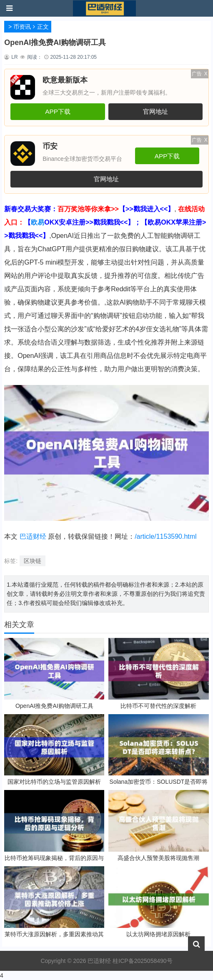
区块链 (33, 561)
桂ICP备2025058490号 (142, 961)
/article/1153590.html (166, 536)
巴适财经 (33, 536)
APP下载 (58, 111)
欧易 (38, 222)
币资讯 (22, 27)
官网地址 (155, 111)
